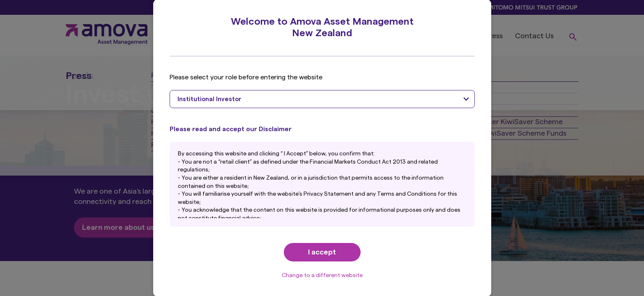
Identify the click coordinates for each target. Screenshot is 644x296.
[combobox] (322, 99)
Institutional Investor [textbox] (209, 99)
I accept (322, 252)
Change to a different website (322, 275)
